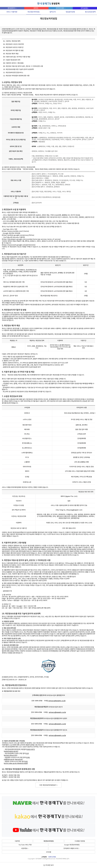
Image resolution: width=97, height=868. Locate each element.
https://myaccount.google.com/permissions (19, 245)
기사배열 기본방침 (80, 841)
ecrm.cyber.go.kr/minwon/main (16, 763)
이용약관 (17, 841)
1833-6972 (31, 749)
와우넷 (36, 8)
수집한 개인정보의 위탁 (13, 60)
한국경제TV (11, 8)
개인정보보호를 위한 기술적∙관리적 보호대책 (20, 69)
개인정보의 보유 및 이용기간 (15, 47)
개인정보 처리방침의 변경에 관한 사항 (18, 76)
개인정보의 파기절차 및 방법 (15, 51)
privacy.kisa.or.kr (11, 755)
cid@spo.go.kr (9, 759)
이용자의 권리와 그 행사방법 (15, 63)
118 (27, 753)
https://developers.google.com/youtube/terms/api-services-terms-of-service (31, 239)
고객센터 (44, 857)
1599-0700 (52, 857)
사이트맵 (48, 852)
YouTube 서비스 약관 (25, 845)
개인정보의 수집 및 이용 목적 (15, 44)
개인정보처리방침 (48, 841)
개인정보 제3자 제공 (12, 54)
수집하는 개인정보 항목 (13, 41)
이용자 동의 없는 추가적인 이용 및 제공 (18, 57)
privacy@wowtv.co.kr (57, 701)
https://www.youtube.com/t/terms (15, 231)
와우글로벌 (84, 8)
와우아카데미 (60, 8)
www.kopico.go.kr (11, 751)
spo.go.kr (19, 759)
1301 (28, 757)
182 (26, 762)
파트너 (14, 347)
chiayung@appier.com (74, 510)
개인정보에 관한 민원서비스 (14, 73)
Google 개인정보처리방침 (72, 845)
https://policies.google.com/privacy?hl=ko (18, 235)
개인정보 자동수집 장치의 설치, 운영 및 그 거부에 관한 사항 (24, 66)
